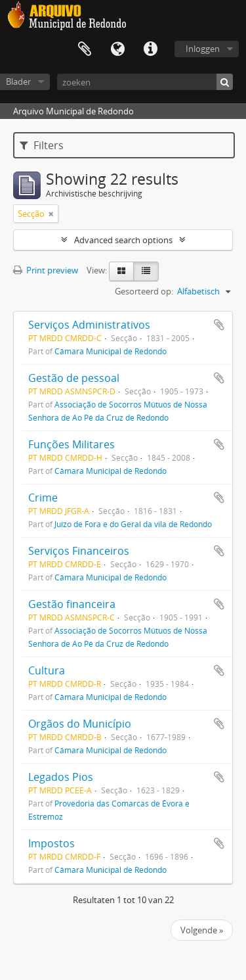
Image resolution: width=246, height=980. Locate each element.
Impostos (51, 843)
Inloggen (203, 49)
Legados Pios (61, 777)
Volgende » (202, 930)
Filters (42, 145)
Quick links (150, 49)
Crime (43, 498)
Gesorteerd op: (144, 291)
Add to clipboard (219, 325)
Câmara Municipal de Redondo (111, 351)
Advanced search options (123, 240)
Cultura (47, 670)
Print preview (46, 270)
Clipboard (85, 49)
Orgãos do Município (80, 724)
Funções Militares (72, 444)
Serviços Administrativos (89, 325)
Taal (117, 49)
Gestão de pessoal (74, 378)
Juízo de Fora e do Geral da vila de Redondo (133, 524)
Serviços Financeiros (79, 551)
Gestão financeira (72, 604)
